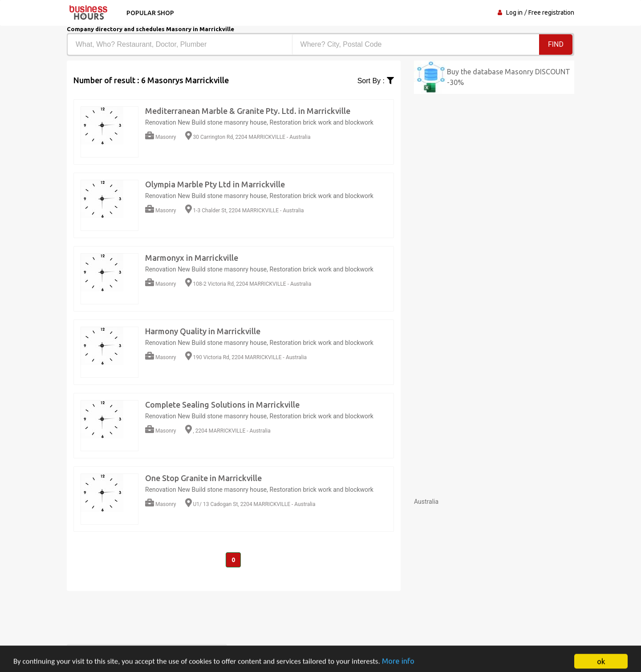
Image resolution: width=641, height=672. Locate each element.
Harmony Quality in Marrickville (203, 331)
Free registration (551, 12)
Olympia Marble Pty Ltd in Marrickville (215, 184)
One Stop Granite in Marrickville (203, 478)
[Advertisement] (494, 568)
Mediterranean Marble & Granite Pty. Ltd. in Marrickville (248, 111)
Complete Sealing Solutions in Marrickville (222, 405)
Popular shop (150, 13)
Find (556, 44)
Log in (514, 12)
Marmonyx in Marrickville (192, 258)
